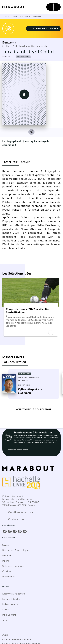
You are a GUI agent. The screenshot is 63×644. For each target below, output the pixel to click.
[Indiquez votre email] (28, 450)
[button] (43, 29)
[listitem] (5, 531)
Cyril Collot (42, 51)
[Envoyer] (55, 450)
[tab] (11, 162)
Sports (14, 17)
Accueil (6, 17)
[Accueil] (15, 7)
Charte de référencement (17, 639)
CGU (5, 635)
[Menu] (53, 7)
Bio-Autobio (25, 17)
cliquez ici (52, 442)
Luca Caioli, (16, 51)
